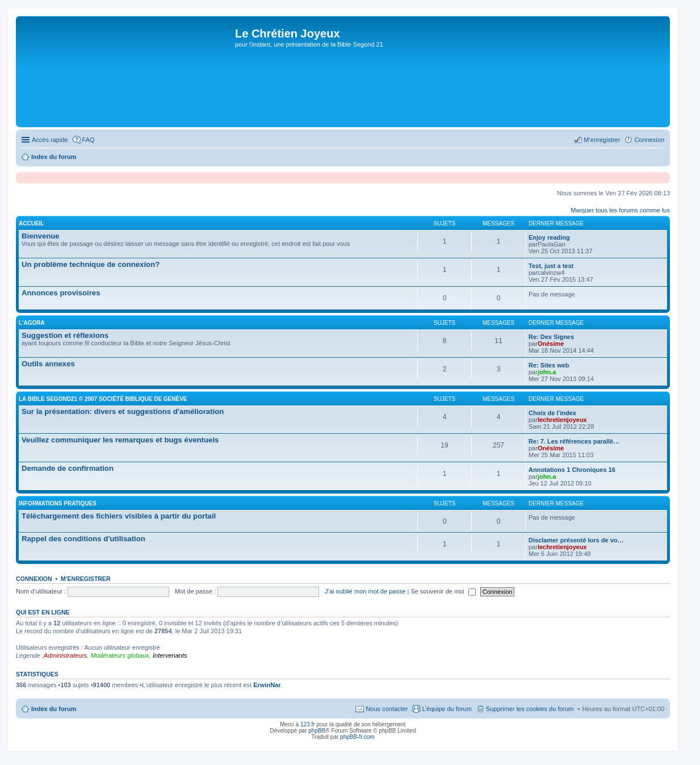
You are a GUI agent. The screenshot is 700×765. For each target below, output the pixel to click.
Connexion (34, 579)
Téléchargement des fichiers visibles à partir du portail (119, 516)
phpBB (317, 731)
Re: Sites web (549, 365)
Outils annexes (48, 364)
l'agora (32, 323)
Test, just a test (551, 266)
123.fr (308, 724)
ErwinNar (267, 685)
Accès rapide (50, 140)
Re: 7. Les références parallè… (574, 441)
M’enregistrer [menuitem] (602, 140)
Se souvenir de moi (443, 591)
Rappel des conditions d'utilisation (83, 539)
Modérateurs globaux (120, 655)
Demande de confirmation (68, 468)
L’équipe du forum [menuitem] (447, 709)
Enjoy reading (549, 237)
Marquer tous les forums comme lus (620, 210)
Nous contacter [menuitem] (387, 709)
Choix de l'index (552, 413)
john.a (547, 372)
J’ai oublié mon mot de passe (365, 591)
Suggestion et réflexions (65, 335)
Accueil (31, 223)
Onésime (551, 344)
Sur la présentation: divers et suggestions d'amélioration (123, 411)
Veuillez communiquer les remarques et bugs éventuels (120, 440)
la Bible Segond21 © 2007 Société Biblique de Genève (103, 399)
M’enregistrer (86, 579)
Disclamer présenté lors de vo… (576, 540)
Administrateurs (65, 655)
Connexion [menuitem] (649, 140)
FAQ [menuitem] (89, 140)
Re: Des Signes (551, 337)
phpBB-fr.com (357, 737)
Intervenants (170, 655)
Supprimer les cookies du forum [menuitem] (530, 709)
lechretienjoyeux (562, 420)
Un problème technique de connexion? (91, 264)
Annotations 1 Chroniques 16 (572, 470)
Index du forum (54, 709)
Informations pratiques (58, 503)
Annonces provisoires (61, 293)
